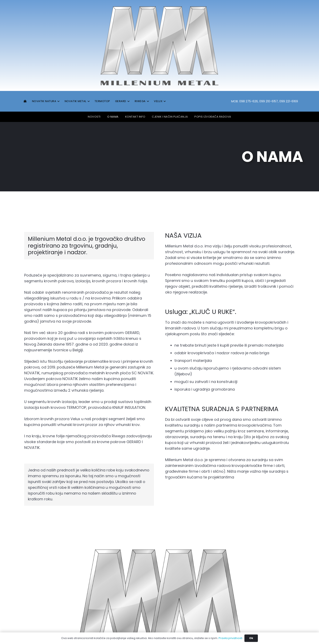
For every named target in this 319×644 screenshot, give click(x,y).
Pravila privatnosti (230, 638)
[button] (58, 101)
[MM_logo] (159, 45)
